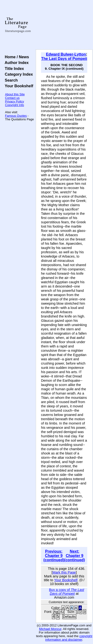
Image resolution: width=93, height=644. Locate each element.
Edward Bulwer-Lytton (66, 54)
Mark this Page (64, 572)
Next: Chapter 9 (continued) (75, 556)
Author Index (16, 63)
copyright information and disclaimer (69, 638)
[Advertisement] (64, 25)
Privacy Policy (15, 101)
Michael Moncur (50, 629)
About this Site (15, 94)
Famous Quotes (16, 116)
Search (10, 80)
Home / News (16, 57)
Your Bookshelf (18, 86)
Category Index (18, 74)
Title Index (13, 68)
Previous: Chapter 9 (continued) (54, 556)
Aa (56, 612)
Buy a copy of (66, 592)
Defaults (69, 617)
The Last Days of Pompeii (64, 59)
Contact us (12, 98)
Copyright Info (15, 105)
